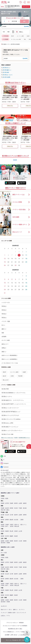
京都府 (7, 525)
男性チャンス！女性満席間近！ (10, 359)
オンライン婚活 (20, 36)
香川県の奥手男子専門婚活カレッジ (11, 412)
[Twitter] (15, 460)
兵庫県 (3, 526)
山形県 (20, 503)
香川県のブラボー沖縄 (7, 434)
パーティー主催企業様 (21, 632)
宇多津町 (20, 376)
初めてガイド (4, 610)
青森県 (3, 503)
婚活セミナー (5, 344)
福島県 (25, 503)
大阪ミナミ (23, 525)
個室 (3, 333)
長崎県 (11, 541)
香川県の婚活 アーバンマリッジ (10, 427)
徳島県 (3, 536)
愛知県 (11, 520)
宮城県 (11, 503)
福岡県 (3, 541)
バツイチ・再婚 (6, 321)
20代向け (4, 306)
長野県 (25, 515)
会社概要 (7, 635)
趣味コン (4, 329)
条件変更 (26, 26)
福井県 (16, 515)
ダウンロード (26, 7)
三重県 (22, 520)
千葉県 (20, 508)
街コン (3, 325)
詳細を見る (10, 106)
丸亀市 (28, 36)
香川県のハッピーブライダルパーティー (12, 431)
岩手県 (7, 503)
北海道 (3, 498)
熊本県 (16, 541)
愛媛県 (11, 536)
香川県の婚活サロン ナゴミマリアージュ (13, 400)
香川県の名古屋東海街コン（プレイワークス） (14, 393)
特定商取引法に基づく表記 (15, 629)
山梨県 (20, 515)
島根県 (7, 531)
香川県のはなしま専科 (7, 423)
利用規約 (21, 623)
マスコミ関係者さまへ (9, 632)
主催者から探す (12, 613)
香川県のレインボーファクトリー (10, 408)
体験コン (4, 352)
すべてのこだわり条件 (16, 39)
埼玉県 (16, 508)
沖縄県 (8, 543)
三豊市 (12, 376)
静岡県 (7, 520)
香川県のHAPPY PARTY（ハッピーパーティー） (14, 404)
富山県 (7, 515)
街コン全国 (4, 553)
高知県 (16, 536)
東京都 (25, 508)
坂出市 (4, 376)
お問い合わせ (14, 635)
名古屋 (16, 520)
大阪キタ (17, 525)
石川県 (11, 515)
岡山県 (11, 531)
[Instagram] (15, 463)
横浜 (8, 510)
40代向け (4, 314)
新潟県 (3, 515)
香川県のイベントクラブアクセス (10, 415)
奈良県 (12, 526)
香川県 (15, 160)
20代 (25, 39)
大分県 (20, 541)
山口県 (20, 531)
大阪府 (11, 525)
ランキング (4, 613)
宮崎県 (25, 541)
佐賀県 (7, 541)
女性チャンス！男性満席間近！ (10, 355)
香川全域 (5, 36)
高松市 (13, 36)
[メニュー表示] (29, 2)
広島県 (16, 531)
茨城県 (3, 508)
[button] (21, 2)
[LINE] (15, 456)
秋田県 (16, 503)
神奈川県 (3, 510)
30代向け (4, 310)
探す (24, 21)
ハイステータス (6, 302)
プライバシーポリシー (12, 623)
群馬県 (11, 508)
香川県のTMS (5, 389)
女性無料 (5, 39)
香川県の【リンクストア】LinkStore (11, 419)
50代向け (4, 318)
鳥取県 (3, 531)
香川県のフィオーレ (7, 396)
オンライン (22, 610)
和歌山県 (17, 526)
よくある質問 (22, 635)
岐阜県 (3, 520)
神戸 (7, 526)
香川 (9, 2)
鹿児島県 (3, 543)
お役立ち (3, 616)
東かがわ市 (6, 380)
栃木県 (7, 508)
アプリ (8, 616)
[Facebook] (15, 467)
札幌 (7, 498)
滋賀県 (3, 525)
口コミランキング (21, 613)
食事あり (4, 348)
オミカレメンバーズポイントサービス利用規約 (15, 626)
